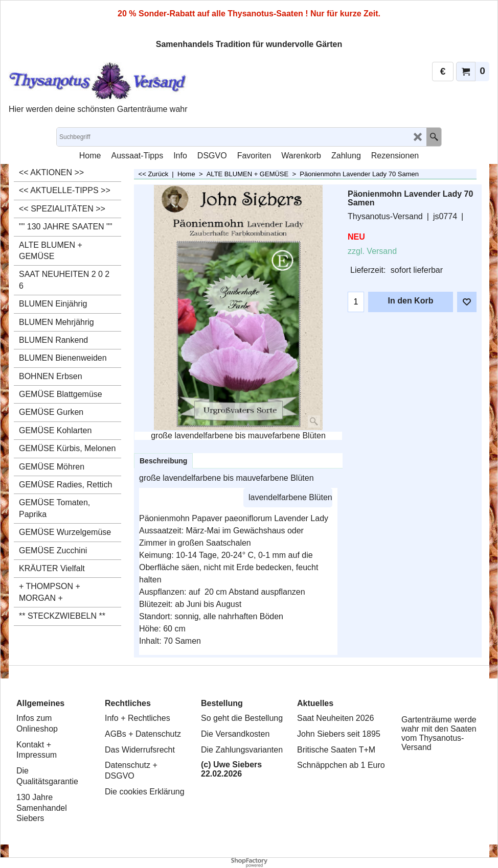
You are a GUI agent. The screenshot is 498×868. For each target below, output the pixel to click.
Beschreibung (163, 461)
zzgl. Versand (372, 251)
